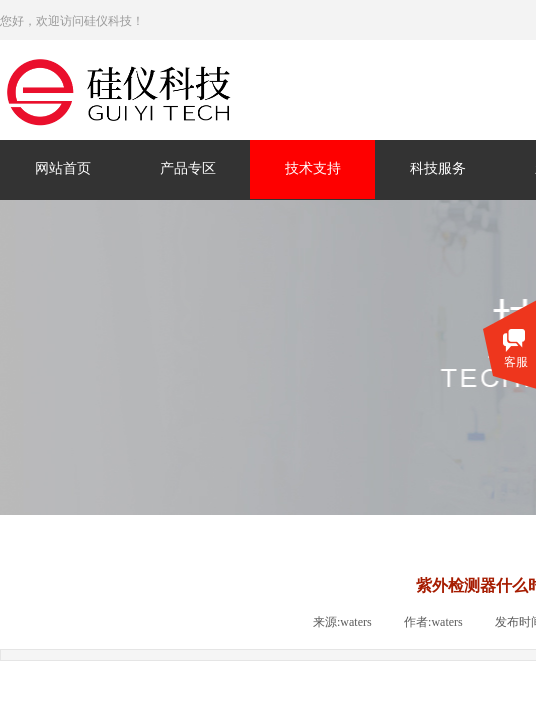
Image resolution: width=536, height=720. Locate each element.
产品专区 (188, 168)
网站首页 (63, 168)
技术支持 (313, 168)
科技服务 (438, 168)
